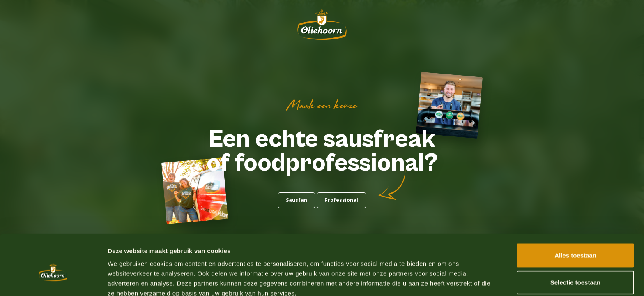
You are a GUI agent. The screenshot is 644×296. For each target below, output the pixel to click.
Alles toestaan (575, 215)
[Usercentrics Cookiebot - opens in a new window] (53, 280)
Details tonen (444, 280)
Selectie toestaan (576, 242)
